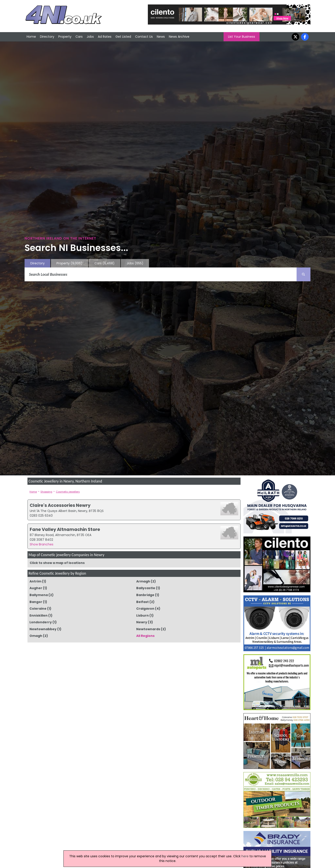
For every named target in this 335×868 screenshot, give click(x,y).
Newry (142, 622)
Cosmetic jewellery (68, 492)
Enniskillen (39, 615)
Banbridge (145, 595)
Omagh (36, 636)
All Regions (145, 636)
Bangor (36, 602)
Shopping (46, 492)
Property (65, 37)
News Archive (179, 37)
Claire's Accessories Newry (60, 505)
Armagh (143, 581)
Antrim (35, 581)
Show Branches (42, 544)
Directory (47, 37)
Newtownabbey (43, 629)
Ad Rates (105, 37)
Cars (79, 37)
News (161, 37)
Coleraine (38, 609)
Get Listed (123, 37)
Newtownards (148, 629)
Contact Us (144, 37)
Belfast (142, 602)
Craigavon (145, 609)
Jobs (90, 37)
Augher (36, 588)
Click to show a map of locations (57, 563)
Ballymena (39, 595)
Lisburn (142, 615)
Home (31, 37)
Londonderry (41, 622)
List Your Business (242, 37)
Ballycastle (146, 588)
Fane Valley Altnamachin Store (65, 529)
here (245, 856)
